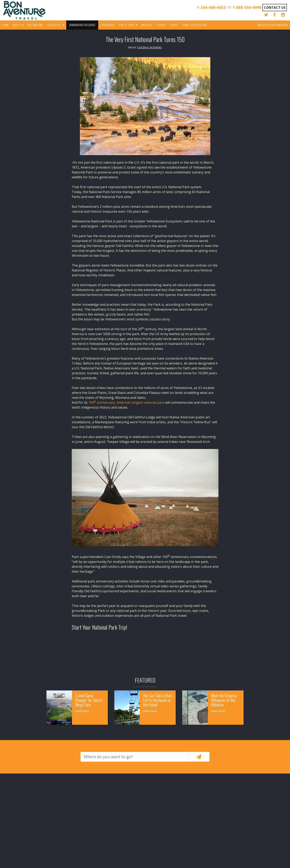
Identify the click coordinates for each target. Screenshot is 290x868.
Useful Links (127, 25)
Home (5, 25)
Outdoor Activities (150, 47)
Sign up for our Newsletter (273, 25)
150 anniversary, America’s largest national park (126, 402)
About (17, 25)
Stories (161, 25)
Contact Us (275, 8)
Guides (174, 25)
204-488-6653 (213, 7)
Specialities (54, 25)
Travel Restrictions (195, 25)
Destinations (35, 25)
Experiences (108, 25)
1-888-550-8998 (247, 7)
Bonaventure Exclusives (82, 25)
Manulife (147, 25)
